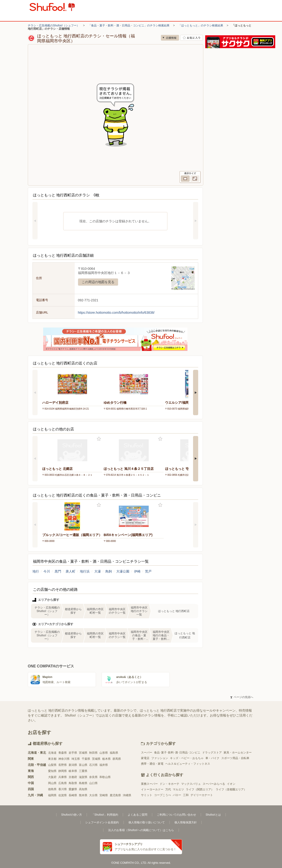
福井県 (104, 765)
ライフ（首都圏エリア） (231, 789)
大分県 (93, 795)
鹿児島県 (115, 795)
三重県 (83, 771)
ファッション (160, 758)
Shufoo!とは (213, 815)
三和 (186, 795)
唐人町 (70, 571)
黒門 (58, 571)
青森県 (63, 753)
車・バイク (212, 758)
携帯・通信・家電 (152, 764)
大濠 (98, 571)
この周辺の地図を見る (98, 282)
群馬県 (117, 759)
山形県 (104, 753)
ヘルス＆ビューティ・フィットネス (188, 764)
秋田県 (93, 753)
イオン (231, 784)
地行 (36, 571)
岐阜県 (73, 771)
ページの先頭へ (242, 697)
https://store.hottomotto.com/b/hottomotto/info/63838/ (116, 313)
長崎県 (73, 795)
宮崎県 (104, 795)
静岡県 (63, 771)
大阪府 (52, 777)
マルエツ (178, 789)
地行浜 (85, 571)
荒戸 (148, 571)
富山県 (83, 765)
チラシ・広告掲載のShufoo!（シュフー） (54, 25)
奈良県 (93, 777)
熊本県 (83, 795)
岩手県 (73, 753)
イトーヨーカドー (152, 789)
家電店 (145, 758)
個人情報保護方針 (186, 822)
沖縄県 (127, 795)
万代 (168, 789)
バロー (177, 795)
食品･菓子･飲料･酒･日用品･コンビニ (177, 753)
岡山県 (52, 783)
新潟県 (73, 765)
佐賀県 (63, 795)
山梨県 (52, 765)
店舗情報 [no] (170, 38)
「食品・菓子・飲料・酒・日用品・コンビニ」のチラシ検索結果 (129, 25)
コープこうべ (162, 795)
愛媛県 (73, 789)
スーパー (147, 753)
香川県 (63, 789)
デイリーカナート (202, 795)
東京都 (52, 759)
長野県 (63, 765)
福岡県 (52, 795)
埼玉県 (76, 759)
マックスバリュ (191, 784)
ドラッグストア (212, 753)
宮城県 (83, 753)
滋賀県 (83, 777)
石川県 (93, 765)
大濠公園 (123, 571)
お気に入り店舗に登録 (192, 38)
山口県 (93, 783)
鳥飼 (109, 571)
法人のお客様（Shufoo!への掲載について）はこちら (141, 830)
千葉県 (86, 759)
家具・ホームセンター (238, 753)
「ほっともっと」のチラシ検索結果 (201, 25)
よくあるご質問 (137, 815)
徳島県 (52, 789)
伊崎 (137, 571)
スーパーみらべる (214, 784)
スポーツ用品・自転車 (235, 758)
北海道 (52, 753)
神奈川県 (64, 759)
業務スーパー (149, 784)
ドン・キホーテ (169, 784)
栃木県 (106, 759)
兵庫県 (63, 777)
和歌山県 (105, 777)
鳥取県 (73, 783)
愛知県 (52, 771)
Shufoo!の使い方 (72, 815)
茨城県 (96, 759)
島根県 (83, 783)
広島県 (63, 783)
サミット (147, 795)
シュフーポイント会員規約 (102, 822)
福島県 (114, 753)
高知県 (83, 789)
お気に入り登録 (99, 439)
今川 (47, 571)
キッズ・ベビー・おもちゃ (187, 758)
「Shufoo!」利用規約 (105, 815)
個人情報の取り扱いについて (147, 822)
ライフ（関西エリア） (200, 789)
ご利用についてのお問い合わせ (176, 815)
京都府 (73, 777)
